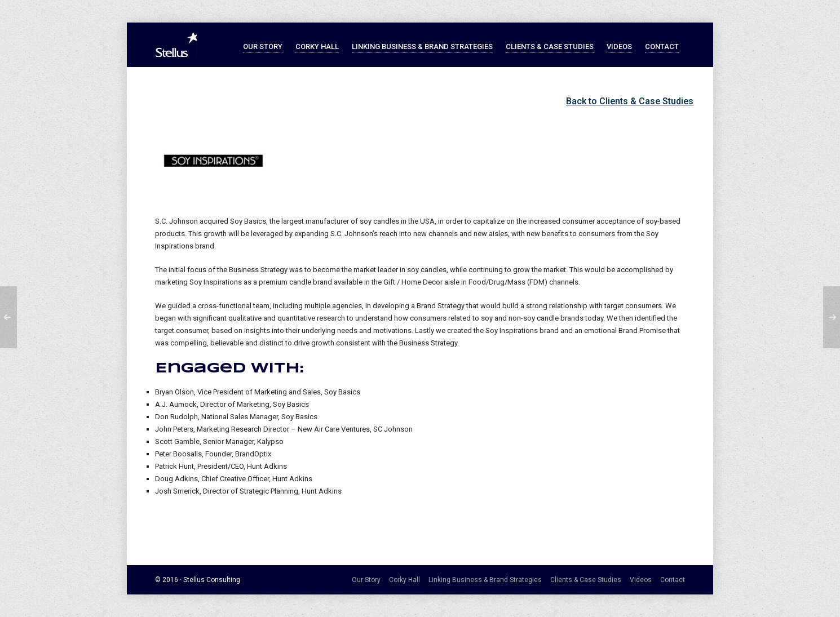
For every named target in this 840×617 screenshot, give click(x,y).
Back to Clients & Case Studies (630, 101)
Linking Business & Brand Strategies (485, 580)
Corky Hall (404, 580)
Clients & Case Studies (586, 580)
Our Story (366, 580)
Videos (641, 580)
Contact (673, 580)
